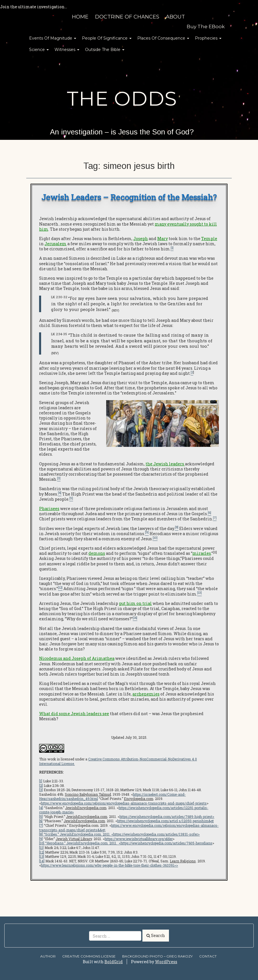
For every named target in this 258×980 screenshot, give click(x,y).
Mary (163, 239)
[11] (41, 848)
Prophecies (208, 38)
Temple (209, 239)
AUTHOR (48, 956)
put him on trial (135, 603)
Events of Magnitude (53, 38)
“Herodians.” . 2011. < (82, 843)
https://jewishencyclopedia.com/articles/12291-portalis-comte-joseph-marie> (124, 810)
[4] (41, 808)
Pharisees (49, 509)
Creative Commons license (89, 956)
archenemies (146, 694)
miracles (202, 553)
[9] (41, 839)
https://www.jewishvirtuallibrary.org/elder (139, 839)
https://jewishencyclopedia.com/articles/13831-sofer (156, 834)
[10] (42, 843)
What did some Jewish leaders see (74, 714)
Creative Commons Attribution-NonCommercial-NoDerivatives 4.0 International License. (118, 761)
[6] (41, 821)
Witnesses (67, 50)
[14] (42, 861)
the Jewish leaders (165, 464)
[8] (41, 834)
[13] (42, 856)
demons (97, 553)
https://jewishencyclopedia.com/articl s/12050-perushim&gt (166, 821)
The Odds (122, 99)
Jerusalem (56, 244)
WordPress (166, 962)
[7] (41, 825)
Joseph (141, 239)
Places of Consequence (163, 38)
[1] (41, 781)
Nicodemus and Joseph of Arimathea (77, 658)
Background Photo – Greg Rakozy (157, 956)
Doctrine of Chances (127, 17)
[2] (41, 785)
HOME (80, 17)
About (175, 17)
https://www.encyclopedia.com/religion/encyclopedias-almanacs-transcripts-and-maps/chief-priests (124, 803)
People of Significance (107, 38)
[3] (41, 790)
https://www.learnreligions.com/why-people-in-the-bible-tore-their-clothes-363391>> (110, 865)
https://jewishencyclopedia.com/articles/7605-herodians (167, 843)
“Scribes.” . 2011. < (78, 834)
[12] (42, 852)
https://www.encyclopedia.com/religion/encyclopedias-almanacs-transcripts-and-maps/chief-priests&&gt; (129, 828)
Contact (208, 956)
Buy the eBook (206, 26)
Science (39, 50)
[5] (41, 817)
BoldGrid (114, 962)
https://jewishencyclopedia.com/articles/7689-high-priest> (167, 817)
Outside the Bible (105, 50)
